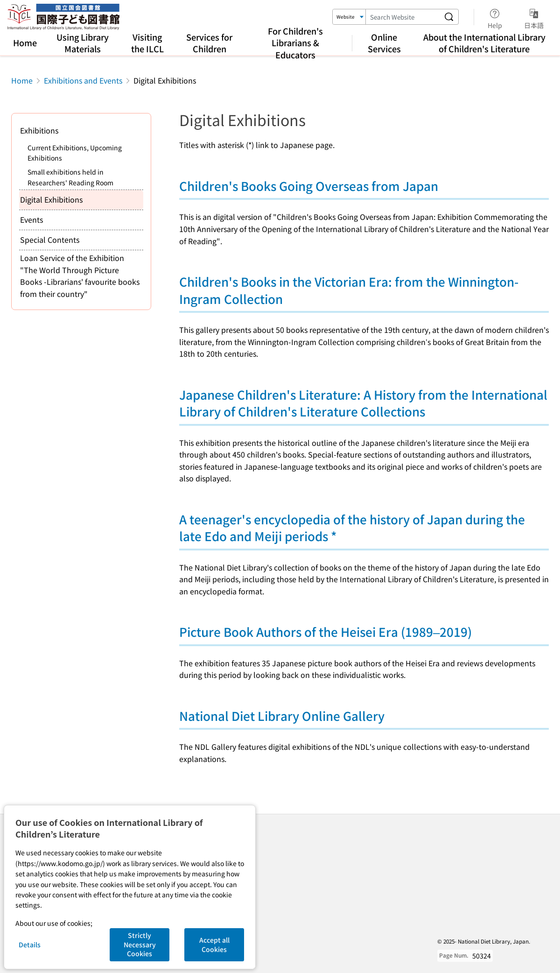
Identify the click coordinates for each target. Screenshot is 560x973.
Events (31, 219)
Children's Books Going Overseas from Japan (309, 186)
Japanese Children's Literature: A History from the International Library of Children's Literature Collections (363, 403)
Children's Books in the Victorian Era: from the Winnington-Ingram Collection (349, 290)
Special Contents (50, 240)
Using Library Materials (83, 43)
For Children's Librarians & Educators (295, 42)
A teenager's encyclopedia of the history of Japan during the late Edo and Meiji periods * (352, 527)
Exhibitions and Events (83, 80)
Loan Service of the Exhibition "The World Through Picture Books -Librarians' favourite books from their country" (80, 276)
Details (30, 945)
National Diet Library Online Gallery (282, 716)
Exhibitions (39, 130)
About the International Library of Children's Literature (484, 43)
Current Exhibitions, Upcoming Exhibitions (75, 153)
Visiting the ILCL (147, 43)
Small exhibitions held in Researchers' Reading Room (70, 177)
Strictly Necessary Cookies (140, 944)
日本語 (534, 17)
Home (25, 42)
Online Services (384, 43)
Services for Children (209, 43)
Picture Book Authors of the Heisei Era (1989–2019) (325, 631)
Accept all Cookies (214, 945)
